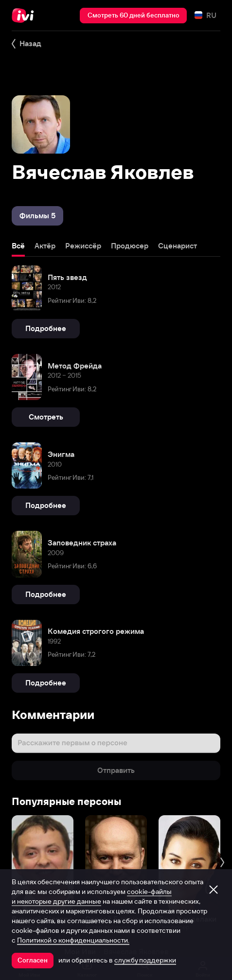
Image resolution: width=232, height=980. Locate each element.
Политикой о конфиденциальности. (73, 940)
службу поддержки (145, 960)
